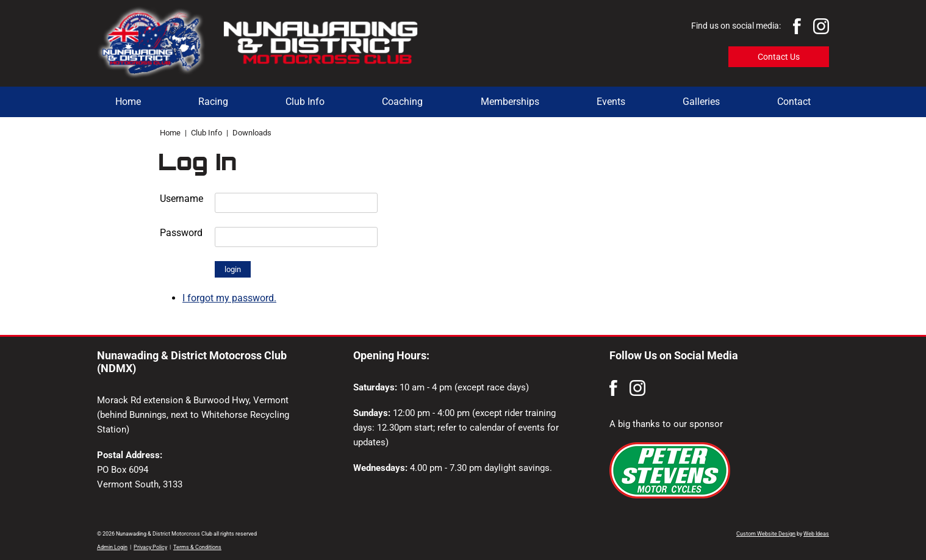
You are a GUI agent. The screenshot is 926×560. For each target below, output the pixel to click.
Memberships (510, 102)
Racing (213, 102)
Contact (794, 102)
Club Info (305, 102)
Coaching (402, 102)
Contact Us (779, 57)
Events (611, 102)
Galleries (701, 102)
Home (128, 102)
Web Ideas (816, 534)
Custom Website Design (766, 534)
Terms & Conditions (197, 547)
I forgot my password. (229, 298)
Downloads (252, 133)
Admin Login (112, 547)
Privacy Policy (150, 547)
